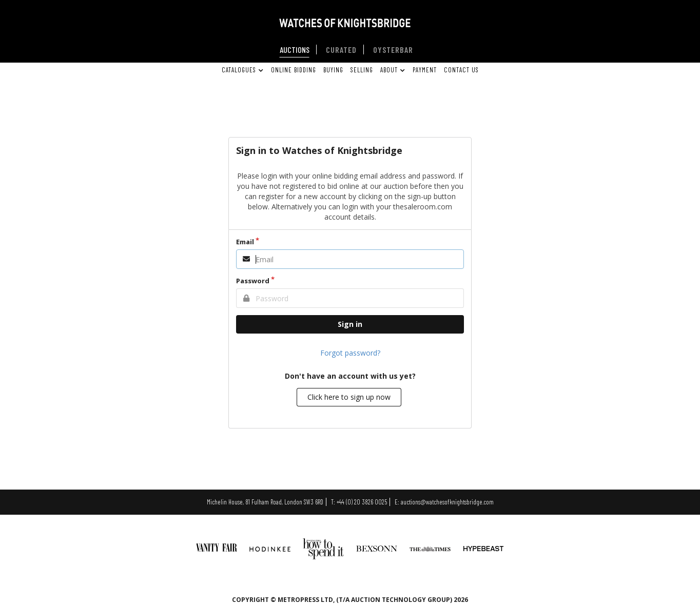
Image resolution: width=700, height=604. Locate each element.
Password (253, 281)
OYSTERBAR (393, 50)
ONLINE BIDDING (294, 70)
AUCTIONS (295, 50)
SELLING (362, 70)
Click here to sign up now (349, 397)
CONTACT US (461, 70)
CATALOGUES (242, 70)
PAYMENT (425, 70)
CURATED (341, 50)
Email (245, 242)
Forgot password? (350, 353)
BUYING (333, 70)
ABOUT (392, 70)
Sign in (350, 324)
